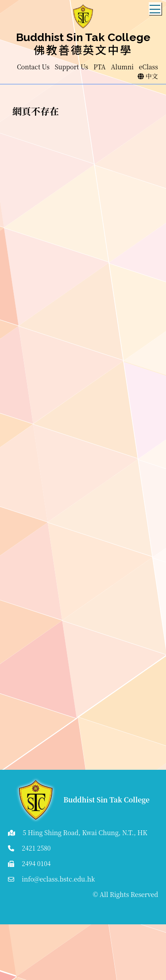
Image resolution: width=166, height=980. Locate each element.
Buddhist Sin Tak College (83, 37)
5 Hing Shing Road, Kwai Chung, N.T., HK (85, 832)
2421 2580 (36, 848)
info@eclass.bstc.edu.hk (58, 879)
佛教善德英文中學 (83, 49)
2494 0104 (36, 863)
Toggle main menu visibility (156, 7)
